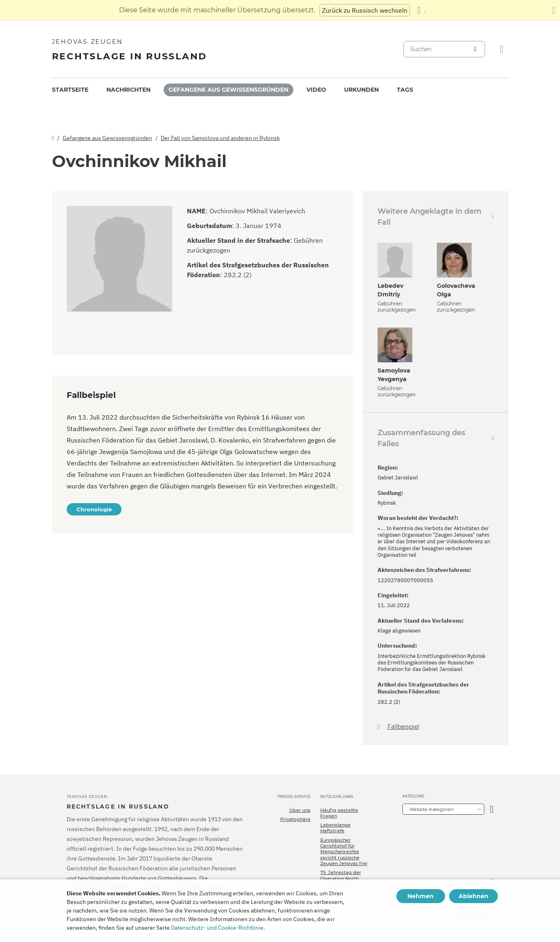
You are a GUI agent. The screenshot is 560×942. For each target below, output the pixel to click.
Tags (405, 90)
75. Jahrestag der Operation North (341, 875)
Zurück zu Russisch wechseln (365, 10)
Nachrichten (128, 90)
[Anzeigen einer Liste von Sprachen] (421, 10)
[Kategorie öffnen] (492, 809)
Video (316, 90)
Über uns (300, 810)
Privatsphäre (295, 819)
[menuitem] (70, 90)
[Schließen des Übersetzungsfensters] (554, 10)
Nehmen (421, 896)
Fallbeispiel (403, 727)
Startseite (70, 90)
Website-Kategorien (432, 809)
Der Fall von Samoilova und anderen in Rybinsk (220, 138)
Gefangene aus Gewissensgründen (228, 90)
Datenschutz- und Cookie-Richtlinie (217, 928)
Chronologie (94, 509)
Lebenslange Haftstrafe (335, 828)
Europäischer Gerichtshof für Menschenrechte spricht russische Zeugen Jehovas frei (344, 852)
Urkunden (361, 90)
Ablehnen (473, 896)
